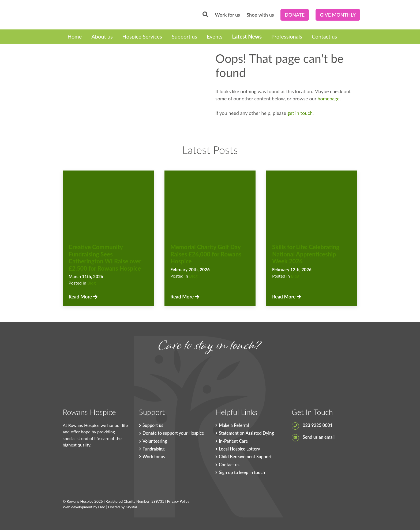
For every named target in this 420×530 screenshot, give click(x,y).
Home (75, 36)
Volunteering (155, 441)
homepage (328, 99)
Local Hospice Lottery (239, 449)
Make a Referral (234, 425)
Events (215, 36)
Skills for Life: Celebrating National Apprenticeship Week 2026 (306, 254)
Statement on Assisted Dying (246, 433)
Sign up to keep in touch (242, 472)
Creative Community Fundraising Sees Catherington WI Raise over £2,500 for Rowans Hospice (105, 258)
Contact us (324, 36)
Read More (83, 297)
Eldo (102, 507)
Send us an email (313, 437)
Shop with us (260, 15)
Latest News (247, 36)
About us (102, 36)
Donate (295, 15)
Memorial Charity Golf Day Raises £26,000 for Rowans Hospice (206, 254)
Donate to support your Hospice (173, 433)
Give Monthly (338, 15)
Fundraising (154, 449)
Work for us (227, 15)
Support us (184, 36)
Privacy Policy (178, 501)
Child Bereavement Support (245, 457)
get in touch (300, 113)
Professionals (287, 36)
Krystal (131, 507)
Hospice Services (142, 36)
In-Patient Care (233, 441)
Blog (92, 283)
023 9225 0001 (312, 425)
